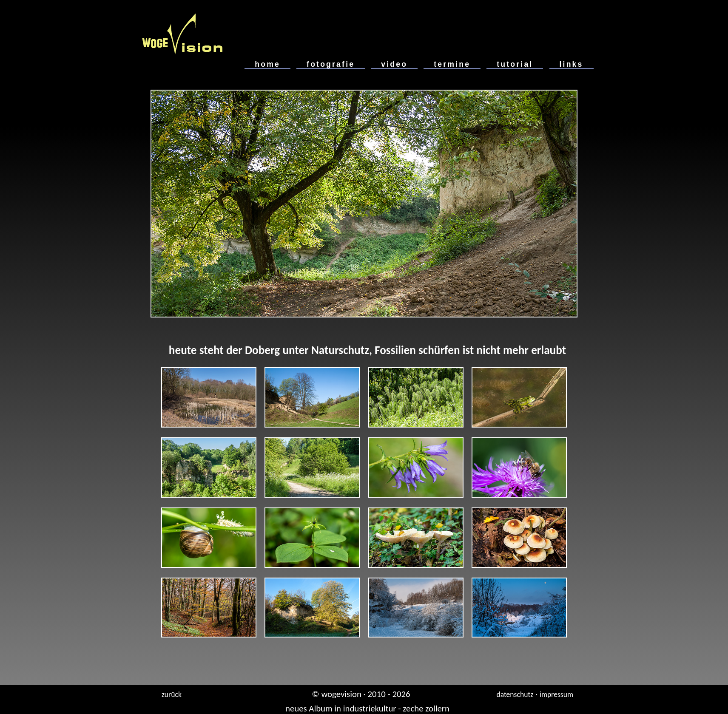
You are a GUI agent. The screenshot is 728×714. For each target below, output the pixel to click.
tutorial (515, 64)
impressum (556, 694)
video (394, 64)
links (572, 64)
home (267, 64)
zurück (172, 694)
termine (452, 64)
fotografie (331, 64)
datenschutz (515, 694)
